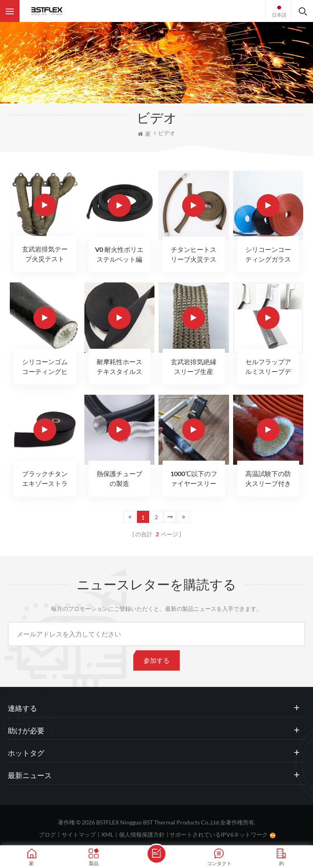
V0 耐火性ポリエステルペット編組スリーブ (119, 255)
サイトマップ (79, 834)
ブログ (47, 834)
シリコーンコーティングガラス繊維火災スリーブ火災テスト (268, 255)
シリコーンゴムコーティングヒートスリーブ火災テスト (45, 367)
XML (107, 834)
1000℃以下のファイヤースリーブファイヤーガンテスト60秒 (194, 479)
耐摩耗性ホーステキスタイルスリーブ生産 (119, 367)
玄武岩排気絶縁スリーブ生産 (194, 366)
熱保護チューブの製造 (119, 478)
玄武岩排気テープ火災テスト (45, 254)
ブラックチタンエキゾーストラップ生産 (45, 479)
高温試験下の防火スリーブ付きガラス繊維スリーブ (268, 479)
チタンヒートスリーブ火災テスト (194, 255)
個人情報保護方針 (142, 834)
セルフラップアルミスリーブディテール (268, 367)
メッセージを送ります (156, 854)
